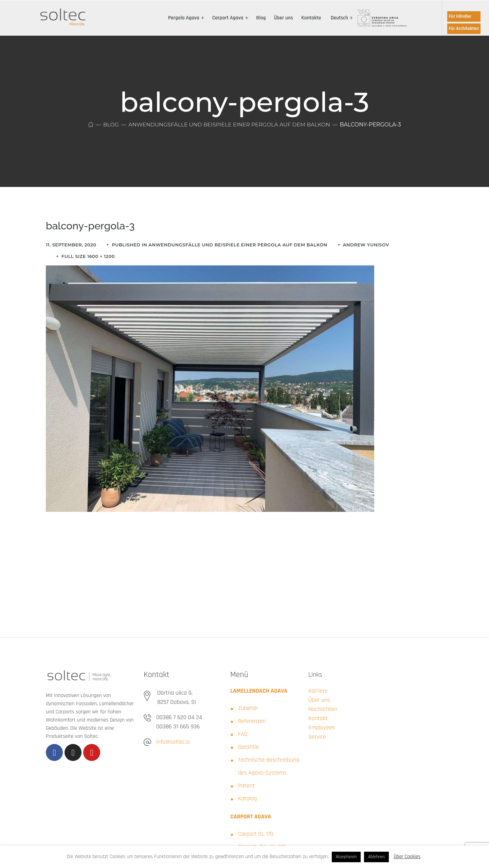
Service (317, 737)
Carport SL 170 (256, 834)
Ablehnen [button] (376, 857)
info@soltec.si (173, 742)
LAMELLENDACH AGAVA (259, 691)
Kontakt (318, 718)
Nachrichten (323, 709)
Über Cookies (407, 857)
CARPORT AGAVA (251, 817)
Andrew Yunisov (366, 245)
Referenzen (252, 721)
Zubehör (248, 708)
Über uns (319, 700)
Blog (109, 125)
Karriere (318, 691)
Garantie (248, 747)
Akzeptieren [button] (346, 857)
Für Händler (460, 16)
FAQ (243, 734)
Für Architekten (464, 29)
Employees (322, 727)
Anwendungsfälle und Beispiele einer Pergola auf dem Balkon (229, 125)
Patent (246, 786)
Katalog (248, 798)
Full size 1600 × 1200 (88, 256)
